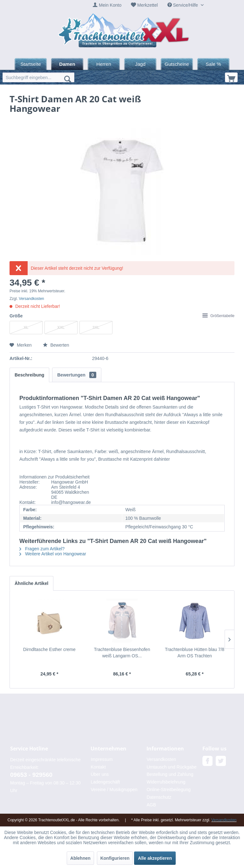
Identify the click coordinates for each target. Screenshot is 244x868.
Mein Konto (110, 5)
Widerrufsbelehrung (166, 782)
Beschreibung (29, 375)
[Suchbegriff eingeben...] (38, 77)
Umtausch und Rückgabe (171, 767)
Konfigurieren (115, 858)
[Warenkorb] (231, 77)
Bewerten (56, 345)
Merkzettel (148, 5)
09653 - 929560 (31, 775)
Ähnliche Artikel (31, 583)
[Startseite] (31, 64)
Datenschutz (159, 797)
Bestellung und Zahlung (170, 774)
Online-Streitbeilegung (169, 790)
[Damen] (67, 64)
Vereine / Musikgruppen (114, 790)
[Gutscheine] (177, 64)
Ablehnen (80, 858)
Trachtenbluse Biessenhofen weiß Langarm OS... (122, 653)
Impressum (102, 759)
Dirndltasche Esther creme (49, 649)
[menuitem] (107, 5)
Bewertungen (77, 375)
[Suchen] (68, 79)
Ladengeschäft (105, 782)
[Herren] (104, 64)
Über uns (100, 774)
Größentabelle (218, 316)
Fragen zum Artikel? (42, 549)
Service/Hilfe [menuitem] (183, 5)
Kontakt (98, 767)
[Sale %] (213, 64)
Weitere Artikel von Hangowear (53, 554)
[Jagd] (140, 64)
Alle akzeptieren (155, 858)
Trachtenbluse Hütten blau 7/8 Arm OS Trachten (195, 653)
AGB (151, 805)
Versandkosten (31, 299)
